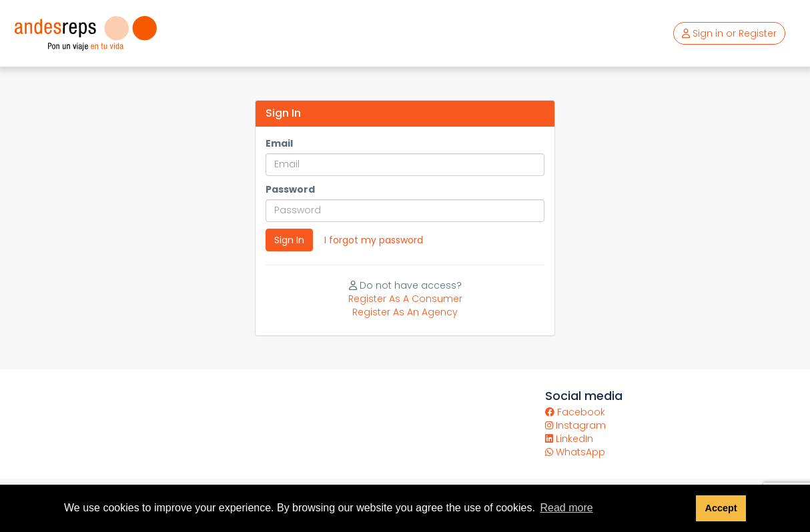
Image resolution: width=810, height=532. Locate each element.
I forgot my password (374, 240)
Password (290, 189)
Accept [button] (721, 508)
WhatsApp (575, 452)
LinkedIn (569, 439)
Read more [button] (566, 508)
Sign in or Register (729, 33)
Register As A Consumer (405, 299)
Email (279, 143)
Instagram (575, 425)
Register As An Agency (405, 312)
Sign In (289, 240)
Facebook (575, 412)
